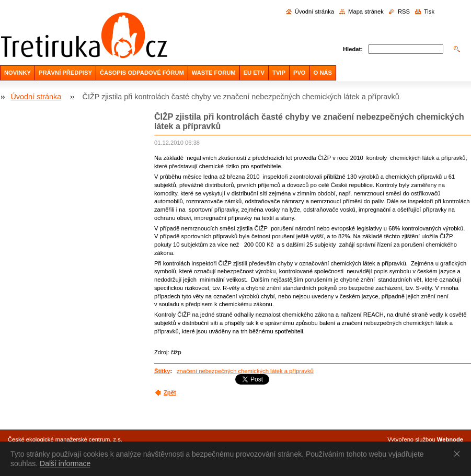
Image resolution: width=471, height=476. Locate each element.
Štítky (162, 371)
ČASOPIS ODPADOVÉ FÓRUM (142, 73)
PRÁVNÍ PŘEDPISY (65, 73)
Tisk (429, 11)
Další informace (65, 463)
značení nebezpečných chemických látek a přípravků (245, 371)
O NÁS (323, 73)
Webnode (450, 439)
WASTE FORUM (214, 73)
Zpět (170, 392)
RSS (404, 11)
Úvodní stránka (314, 11)
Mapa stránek (366, 11)
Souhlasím (459, 454)
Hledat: (353, 49)
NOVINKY (18, 73)
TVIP (279, 73)
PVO (300, 73)
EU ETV (254, 73)
